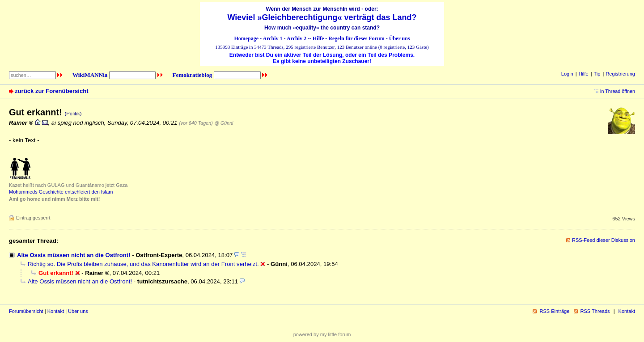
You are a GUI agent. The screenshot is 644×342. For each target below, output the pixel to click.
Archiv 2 (297, 38)
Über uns (400, 38)
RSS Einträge (554, 311)
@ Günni (224, 123)
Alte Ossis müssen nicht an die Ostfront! (74, 255)
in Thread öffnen (618, 91)
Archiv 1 (272, 38)
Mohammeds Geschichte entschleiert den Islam (61, 192)
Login (567, 74)
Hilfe (318, 38)
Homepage (246, 38)
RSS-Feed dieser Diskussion (604, 240)
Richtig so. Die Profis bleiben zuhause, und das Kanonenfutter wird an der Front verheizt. (143, 264)
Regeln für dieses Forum (356, 38)
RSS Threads (595, 311)
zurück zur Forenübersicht (52, 91)
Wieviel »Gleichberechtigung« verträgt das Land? (322, 17)
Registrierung (620, 74)
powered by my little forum (322, 334)
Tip (597, 74)
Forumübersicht (26, 311)
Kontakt (56, 311)
